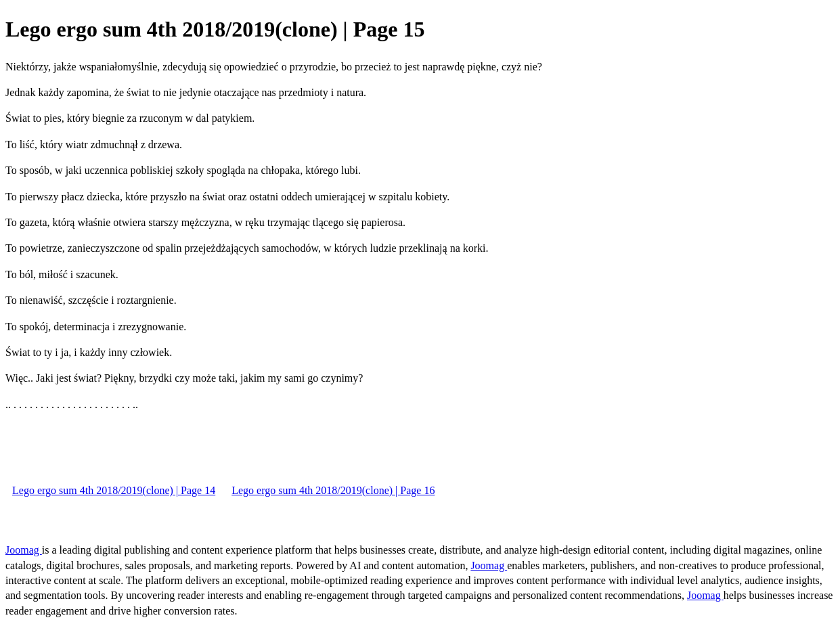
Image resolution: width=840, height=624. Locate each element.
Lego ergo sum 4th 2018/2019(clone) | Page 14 (114, 490)
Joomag (24, 550)
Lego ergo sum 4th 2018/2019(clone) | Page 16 (333, 490)
